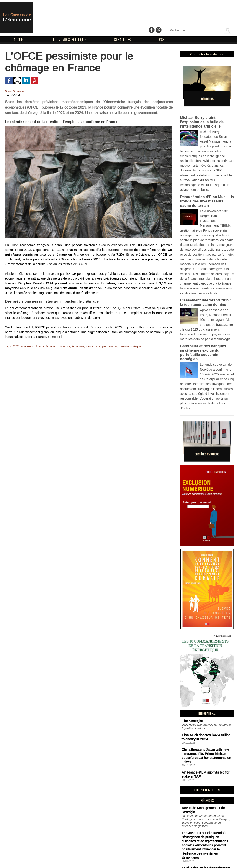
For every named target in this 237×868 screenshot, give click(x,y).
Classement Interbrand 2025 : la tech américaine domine (206, 272)
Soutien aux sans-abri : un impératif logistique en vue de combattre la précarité (206, 827)
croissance (61, 346)
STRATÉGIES (123, 40)
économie (75, 346)
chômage (48, 346)
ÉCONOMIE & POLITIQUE (70, 40)
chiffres (36, 346)
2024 (16, 346)
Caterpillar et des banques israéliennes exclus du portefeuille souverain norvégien (206, 316)
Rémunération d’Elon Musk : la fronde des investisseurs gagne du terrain (206, 183)
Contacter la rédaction (207, 54)
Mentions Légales (108, 860)
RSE (161, 40)
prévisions (121, 346)
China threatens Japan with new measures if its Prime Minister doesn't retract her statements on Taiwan (207, 703)
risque (132, 346)
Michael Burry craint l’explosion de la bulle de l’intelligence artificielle (206, 119)
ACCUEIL (20, 40)
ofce (94, 346)
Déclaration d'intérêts (145, 860)
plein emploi (106, 346)
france (86, 346)
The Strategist (191, 673)
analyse (25, 346)
